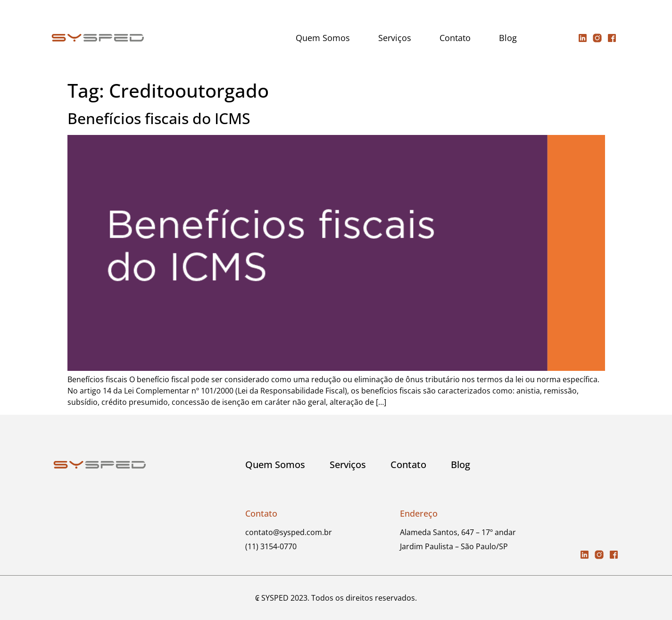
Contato (455, 38)
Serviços (395, 38)
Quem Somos (323, 38)
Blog (508, 38)
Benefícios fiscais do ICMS (159, 118)
